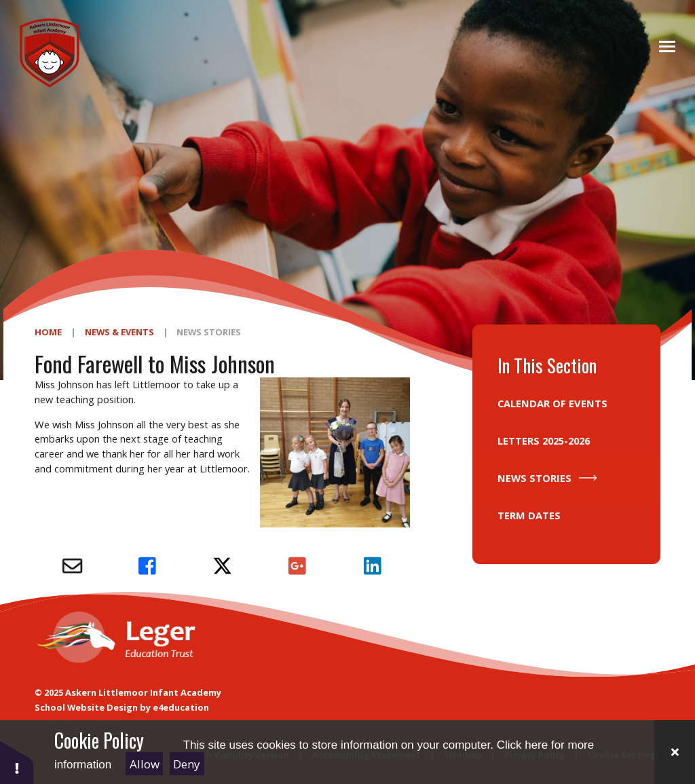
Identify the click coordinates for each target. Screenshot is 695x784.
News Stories (209, 332)
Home (48, 332)
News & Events (119, 332)
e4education (181, 707)
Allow (145, 764)
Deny (187, 764)
